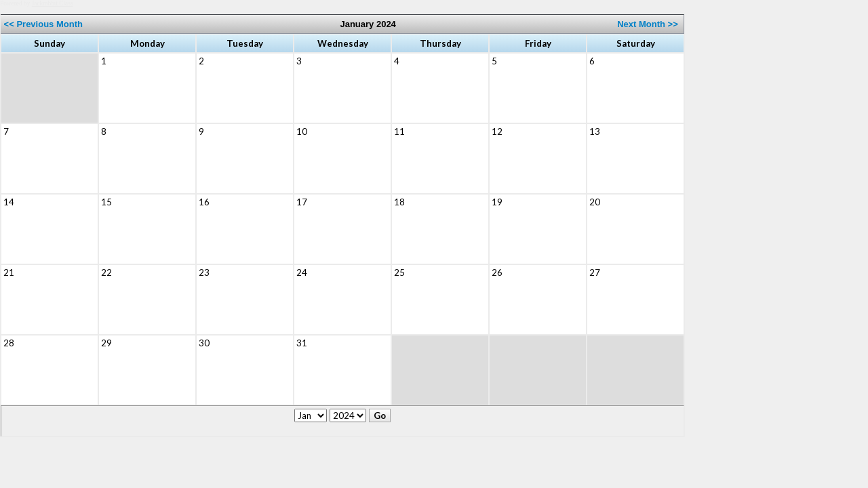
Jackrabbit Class (53, 3)
